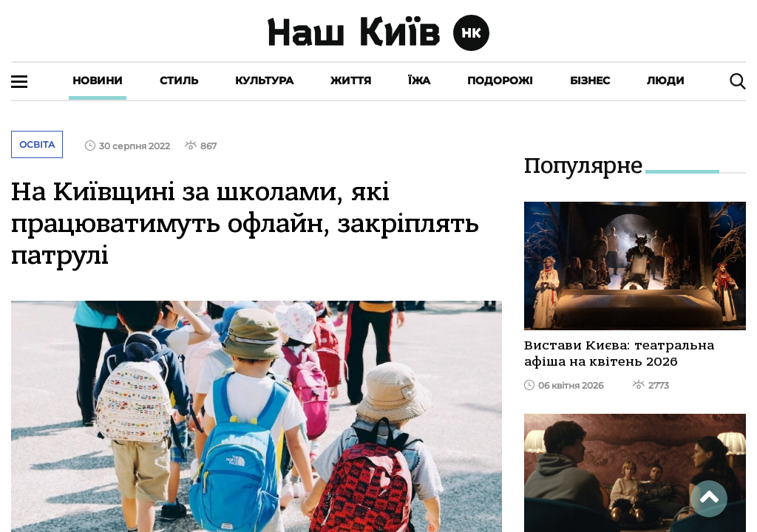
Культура (264, 81)
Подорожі (500, 81)
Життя (351, 81)
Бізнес (590, 81)
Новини (98, 81)
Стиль (179, 81)
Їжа (419, 81)
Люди (666, 81)
